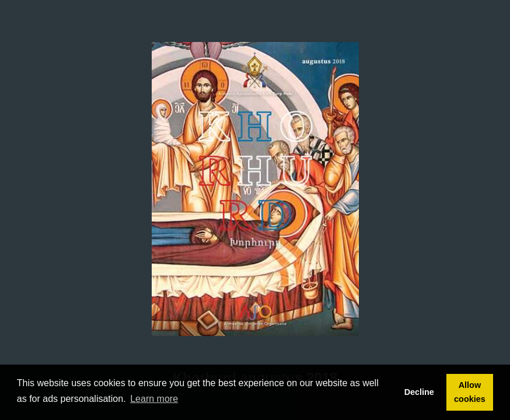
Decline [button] (419, 392)
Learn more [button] (154, 399)
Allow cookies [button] (470, 392)
